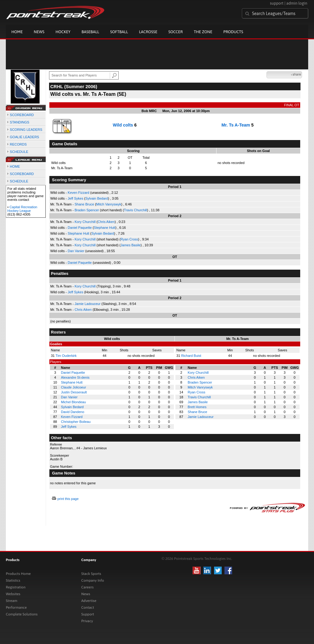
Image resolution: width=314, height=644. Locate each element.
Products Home (18, 574)
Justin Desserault (74, 392)
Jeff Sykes (76, 198)
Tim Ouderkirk (66, 356)
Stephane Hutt (105, 228)
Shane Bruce (84, 204)
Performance (16, 607)
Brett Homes (197, 407)
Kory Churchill (85, 222)
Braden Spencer (87, 210)
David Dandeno (73, 412)
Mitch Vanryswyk (109, 204)
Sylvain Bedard (97, 198)
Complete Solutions (22, 614)
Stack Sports (91, 574)
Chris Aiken (106, 222)
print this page (68, 499)
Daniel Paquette (80, 228)
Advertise (89, 601)
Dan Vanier (76, 251)
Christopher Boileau (76, 422)
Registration (16, 587)
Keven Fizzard (78, 193)
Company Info (93, 580)
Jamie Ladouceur (87, 304)
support (277, 3)
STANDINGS (19, 122)
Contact (88, 607)
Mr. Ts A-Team (236, 125)
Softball (119, 32)
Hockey (63, 32)
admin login (297, 3)
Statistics (13, 580)
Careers (87, 587)
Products (233, 32)
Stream (11, 601)
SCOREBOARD (22, 115)
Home (17, 32)
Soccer (176, 32)
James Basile (130, 245)
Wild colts (123, 125)
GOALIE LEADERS (24, 137)
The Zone (203, 32)
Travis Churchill (135, 210)
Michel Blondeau (73, 402)
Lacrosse (148, 32)
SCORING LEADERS (26, 130)
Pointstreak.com (55, 13)
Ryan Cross (129, 239)
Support (88, 614)
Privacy (87, 621)
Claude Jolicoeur (74, 387)
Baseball (90, 32)
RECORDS (18, 144)
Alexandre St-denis (75, 377)
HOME (15, 166)
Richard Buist (191, 356)
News (39, 32)
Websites (13, 594)
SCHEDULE (19, 152)
